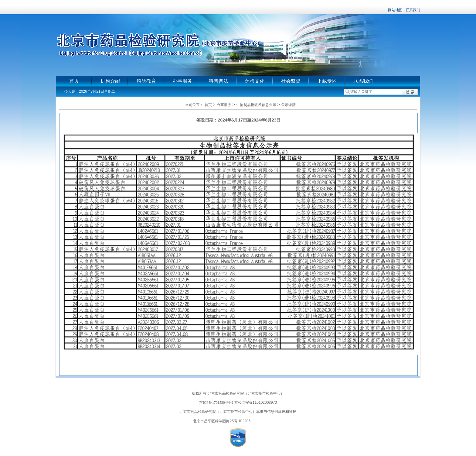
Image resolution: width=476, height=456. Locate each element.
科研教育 (146, 81)
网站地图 (395, 10)
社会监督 (291, 81)
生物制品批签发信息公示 (256, 105)
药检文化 (255, 81)
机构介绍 (110, 81)
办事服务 (182, 81)
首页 (74, 81)
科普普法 (219, 81)
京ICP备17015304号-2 (216, 403)
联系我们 (413, 10)
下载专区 (327, 81)
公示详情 (288, 105)
